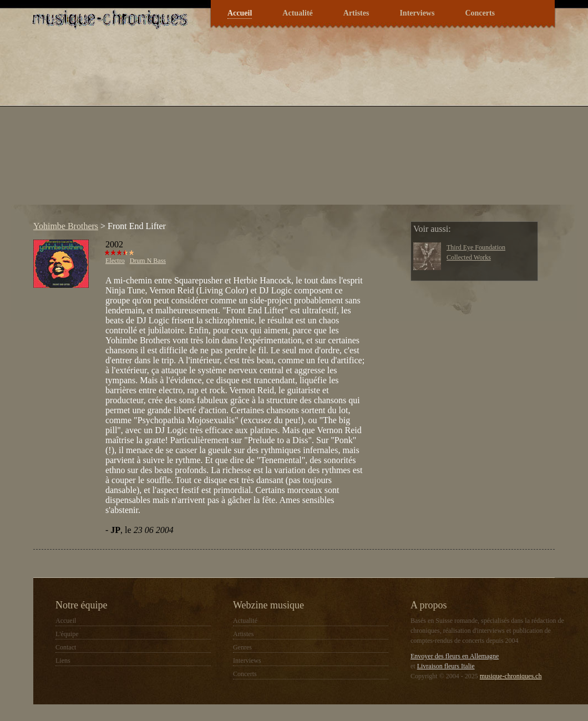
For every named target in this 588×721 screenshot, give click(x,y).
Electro (115, 261)
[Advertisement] (216, 127)
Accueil (240, 13)
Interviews (417, 13)
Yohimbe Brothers (66, 226)
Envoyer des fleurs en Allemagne (455, 656)
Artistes (356, 13)
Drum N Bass (148, 261)
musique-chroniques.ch (511, 676)
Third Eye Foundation (476, 247)
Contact (66, 647)
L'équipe (67, 634)
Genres (242, 647)
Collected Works (469, 257)
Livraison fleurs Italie (446, 666)
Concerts (480, 13)
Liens (63, 661)
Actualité (297, 13)
